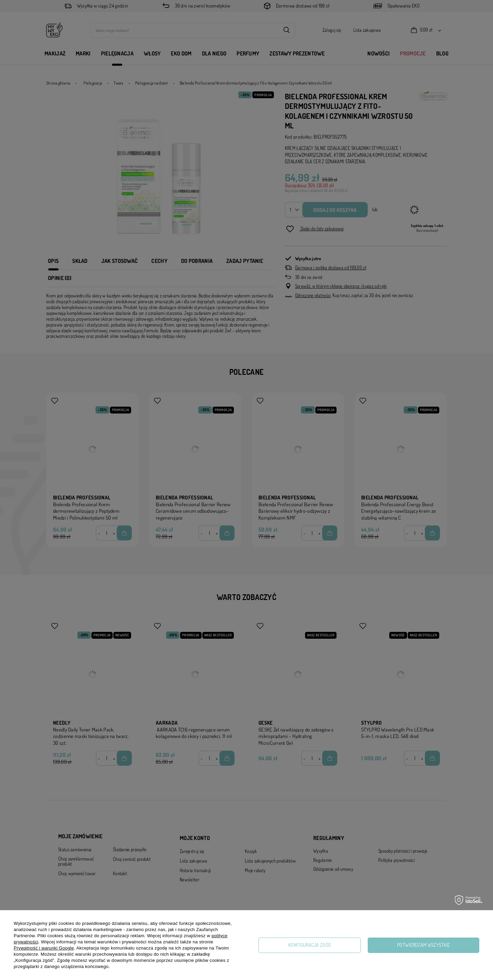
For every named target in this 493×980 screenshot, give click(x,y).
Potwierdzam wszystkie (424, 945)
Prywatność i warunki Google (44, 948)
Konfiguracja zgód (310, 945)
